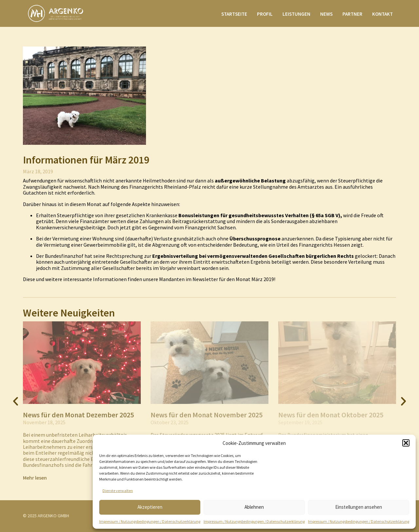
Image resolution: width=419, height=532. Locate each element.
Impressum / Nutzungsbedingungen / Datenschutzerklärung (150, 521)
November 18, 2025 (44, 422)
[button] (406, 443)
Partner (352, 14)
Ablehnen (254, 507)
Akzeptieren (150, 507)
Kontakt (383, 14)
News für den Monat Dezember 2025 (78, 415)
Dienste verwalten (118, 491)
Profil (265, 14)
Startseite (234, 14)
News (326, 14)
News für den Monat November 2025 (207, 415)
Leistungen (296, 14)
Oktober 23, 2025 (170, 422)
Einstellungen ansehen (359, 507)
